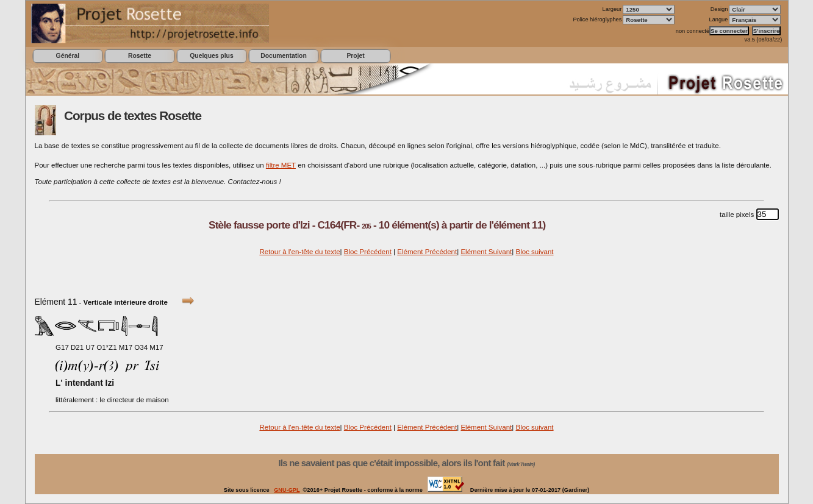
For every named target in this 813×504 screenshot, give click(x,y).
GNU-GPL (287, 490)
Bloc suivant (534, 252)
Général (68, 56)
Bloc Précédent (368, 252)
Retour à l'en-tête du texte (299, 252)
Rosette (140, 56)
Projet (355, 56)
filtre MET (281, 165)
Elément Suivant (486, 252)
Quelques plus (211, 56)
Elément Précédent (427, 252)
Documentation (283, 56)
